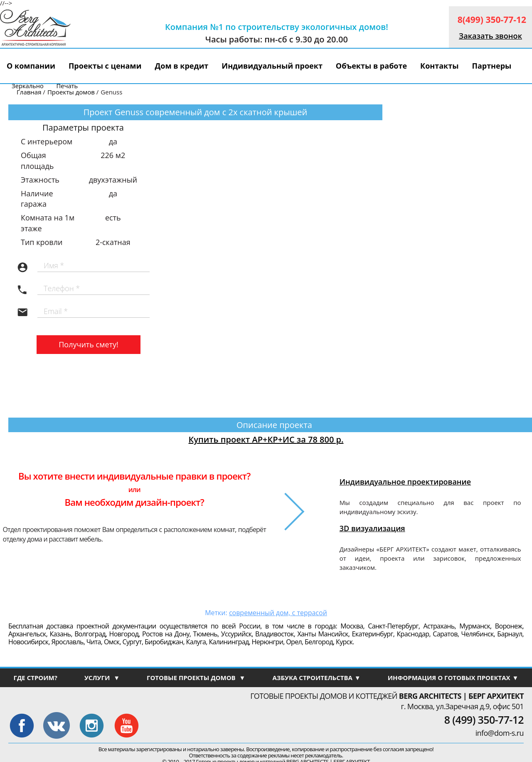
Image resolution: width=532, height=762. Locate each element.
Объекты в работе (371, 66)
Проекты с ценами (105, 66)
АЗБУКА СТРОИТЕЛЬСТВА (316, 678)
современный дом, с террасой (278, 613)
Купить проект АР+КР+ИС (266, 439)
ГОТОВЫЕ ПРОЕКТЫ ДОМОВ (196, 678)
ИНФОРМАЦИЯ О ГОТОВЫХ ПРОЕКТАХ (453, 678)
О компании (31, 66)
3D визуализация (372, 528)
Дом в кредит (182, 66)
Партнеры (491, 66)
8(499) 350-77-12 (492, 20)
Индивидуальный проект (272, 66)
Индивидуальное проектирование (405, 482)
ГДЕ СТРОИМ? (35, 678)
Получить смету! (89, 344)
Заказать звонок (490, 36)
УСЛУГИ (102, 678)
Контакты (439, 66)
